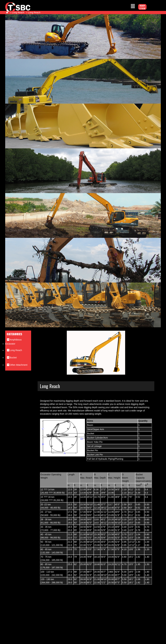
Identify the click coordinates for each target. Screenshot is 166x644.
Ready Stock (142, 7)
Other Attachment (17, 365)
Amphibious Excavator (13, 342)
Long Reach (18, 13)
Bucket (12, 358)
